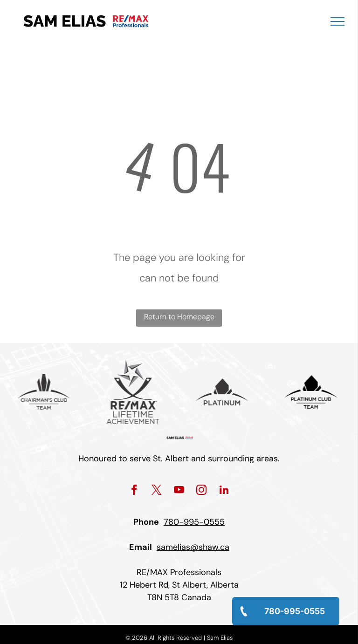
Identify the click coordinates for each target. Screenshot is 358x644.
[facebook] (134, 491)
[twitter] (157, 491)
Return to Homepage (179, 317)
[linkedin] (224, 491)
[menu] (337, 21)
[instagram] (202, 491)
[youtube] (179, 491)
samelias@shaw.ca (193, 547)
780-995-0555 (194, 522)
